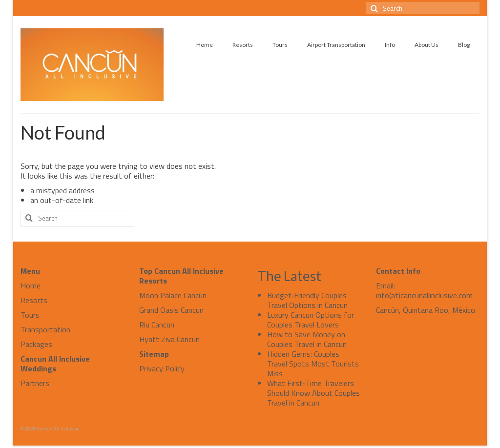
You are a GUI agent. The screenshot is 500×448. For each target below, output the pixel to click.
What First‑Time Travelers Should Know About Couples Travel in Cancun (313, 393)
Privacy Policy (162, 368)
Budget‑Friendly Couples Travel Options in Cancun (307, 300)
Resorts (34, 300)
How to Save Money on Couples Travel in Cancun (307, 339)
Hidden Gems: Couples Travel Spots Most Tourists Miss (313, 364)
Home (31, 285)
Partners (35, 383)
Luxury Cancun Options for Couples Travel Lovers (311, 320)
